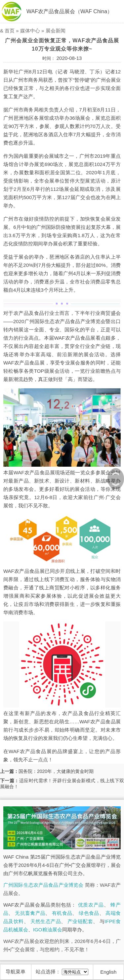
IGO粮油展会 (48, 930)
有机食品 (62, 913)
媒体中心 (30, 31)
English (108, 972)
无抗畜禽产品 (30, 913)
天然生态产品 (46, 921)
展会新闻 (56, 31)
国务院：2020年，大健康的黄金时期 (56, 771)
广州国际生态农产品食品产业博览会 (43, 885)
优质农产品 (91, 905)
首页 (10, 31)
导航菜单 (16, 972)
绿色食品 (89, 913)
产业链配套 (80, 921)
